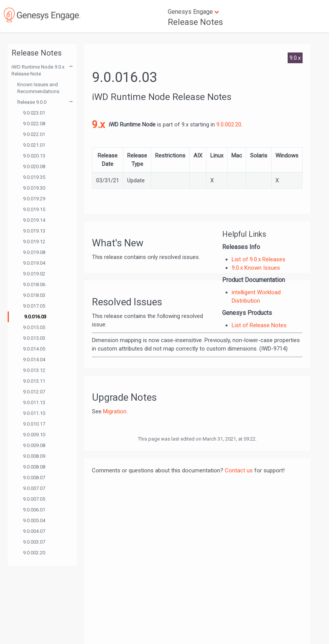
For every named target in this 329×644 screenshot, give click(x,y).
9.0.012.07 (34, 392)
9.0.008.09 (34, 456)
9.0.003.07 (34, 542)
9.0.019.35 (34, 177)
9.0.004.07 (34, 531)
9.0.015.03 (34, 338)
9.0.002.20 (34, 553)
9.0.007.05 (34, 499)
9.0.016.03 (35, 317)
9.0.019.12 (34, 242)
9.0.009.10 (34, 435)
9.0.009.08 (34, 445)
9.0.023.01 (34, 113)
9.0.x (295, 58)
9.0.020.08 (34, 166)
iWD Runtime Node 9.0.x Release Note (38, 70)
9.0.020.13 (34, 156)
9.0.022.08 (34, 124)
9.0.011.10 (34, 413)
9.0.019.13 (34, 231)
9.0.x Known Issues (256, 268)
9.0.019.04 (34, 263)
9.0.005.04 (34, 520)
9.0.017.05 (34, 306)
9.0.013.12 (34, 370)
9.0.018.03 (34, 295)
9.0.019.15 (34, 209)
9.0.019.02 (34, 274)
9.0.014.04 (34, 360)
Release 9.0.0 (32, 102)
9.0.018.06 (34, 284)
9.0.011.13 (34, 402)
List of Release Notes (259, 325)
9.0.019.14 (34, 220)
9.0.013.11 (34, 381)
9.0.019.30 (34, 188)
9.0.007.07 (34, 488)
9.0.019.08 (34, 252)
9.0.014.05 (34, 349)
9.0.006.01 (34, 510)
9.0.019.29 (34, 199)
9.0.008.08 (34, 467)
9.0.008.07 (34, 478)
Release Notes (195, 22)
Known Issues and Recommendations (38, 88)
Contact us (239, 470)
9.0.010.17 (34, 424)
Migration (115, 411)
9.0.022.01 (34, 134)
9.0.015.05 (34, 327)
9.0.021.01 (34, 145)
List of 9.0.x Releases (259, 259)
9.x (98, 125)
